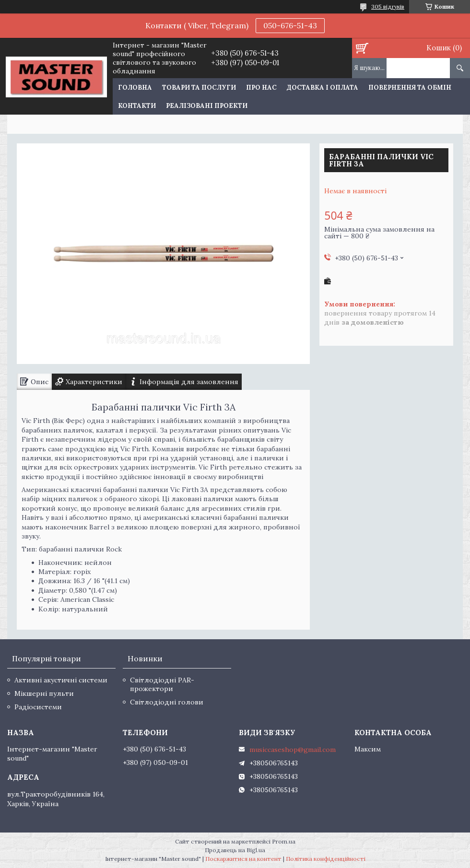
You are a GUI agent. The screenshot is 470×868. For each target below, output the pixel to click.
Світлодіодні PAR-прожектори (162, 684)
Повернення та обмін (410, 88)
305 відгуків (388, 6)
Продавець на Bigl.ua (235, 850)
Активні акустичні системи (61, 680)
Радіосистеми (38, 707)
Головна (135, 88)
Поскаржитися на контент (243, 859)
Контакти (137, 106)
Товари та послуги (199, 88)
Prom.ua (284, 841)
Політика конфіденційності (326, 859)
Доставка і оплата (323, 88)
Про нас (261, 88)
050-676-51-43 (290, 25)
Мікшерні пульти (44, 693)
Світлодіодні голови (167, 702)
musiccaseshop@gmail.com (293, 750)
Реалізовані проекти (207, 106)
